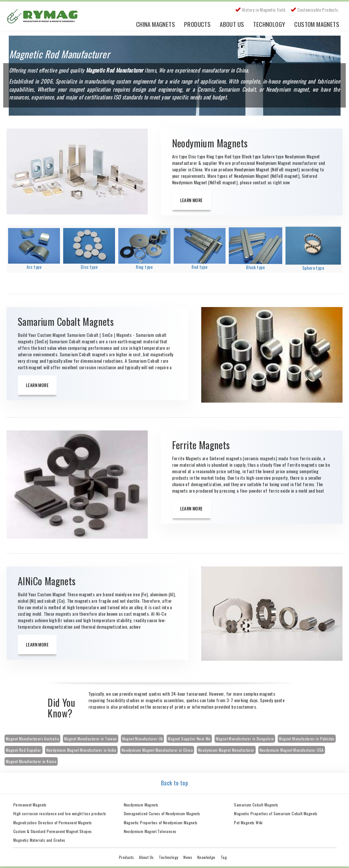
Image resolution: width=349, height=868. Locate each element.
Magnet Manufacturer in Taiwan (91, 739)
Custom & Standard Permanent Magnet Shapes (52, 831)
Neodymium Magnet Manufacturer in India (81, 750)
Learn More (192, 200)
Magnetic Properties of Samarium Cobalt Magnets (276, 813)
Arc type (34, 267)
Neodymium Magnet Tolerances (150, 831)
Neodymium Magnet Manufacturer (226, 750)
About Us (232, 24)
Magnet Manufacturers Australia (32, 739)
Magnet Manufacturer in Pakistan (307, 739)
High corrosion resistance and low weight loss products (60, 813)
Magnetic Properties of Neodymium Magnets (161, 822)
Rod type (199, 267)
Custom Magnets (317, 24)
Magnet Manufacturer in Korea (31, 761)
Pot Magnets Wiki (248, 822)
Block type (256, 267)
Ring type (144, 267)
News (188, 857)
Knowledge (206, 857)
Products (197, 24)
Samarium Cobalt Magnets (256, 805)
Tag (224, 857)
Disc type (89, 267)
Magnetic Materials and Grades (39, 840)
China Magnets (156, 24)
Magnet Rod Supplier (23, 750)
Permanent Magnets (30, 805)
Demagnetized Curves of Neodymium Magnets (162, 813)
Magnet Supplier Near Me (189, 739)
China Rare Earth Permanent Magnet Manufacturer (45, 18)
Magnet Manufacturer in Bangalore (245, 739)
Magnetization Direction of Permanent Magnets (53, 822)
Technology (269, 24)
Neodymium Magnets (141, 805)
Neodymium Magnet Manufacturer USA (292, 750)
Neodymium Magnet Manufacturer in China (157, 750)
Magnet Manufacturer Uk (143, 739)
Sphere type (313, 268)
